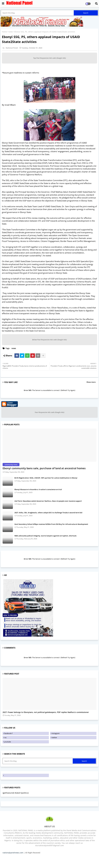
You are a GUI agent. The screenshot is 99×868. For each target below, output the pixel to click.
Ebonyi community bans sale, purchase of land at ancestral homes (44, 468)
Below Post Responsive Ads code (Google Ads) (49, 340)
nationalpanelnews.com (13, 853)
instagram (56, 733)
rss (5, 737)
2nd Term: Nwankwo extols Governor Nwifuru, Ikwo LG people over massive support (48, 501)
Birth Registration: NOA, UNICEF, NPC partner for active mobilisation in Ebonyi (46, 478)
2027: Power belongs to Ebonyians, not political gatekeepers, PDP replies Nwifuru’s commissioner (46, 712)
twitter (54, 737)
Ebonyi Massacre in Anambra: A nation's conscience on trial (38, 489)
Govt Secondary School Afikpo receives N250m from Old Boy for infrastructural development (51, 524)
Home (4, 32)
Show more (91, 382)
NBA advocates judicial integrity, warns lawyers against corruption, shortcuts (45, 536)
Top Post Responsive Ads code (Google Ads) (49, 58)
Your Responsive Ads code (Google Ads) (49, 412)
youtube (8, 742)
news (11, 32)
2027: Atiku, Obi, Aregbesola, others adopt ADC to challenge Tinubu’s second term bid (48, 513)
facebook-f (8, 733)
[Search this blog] (37, 13)
